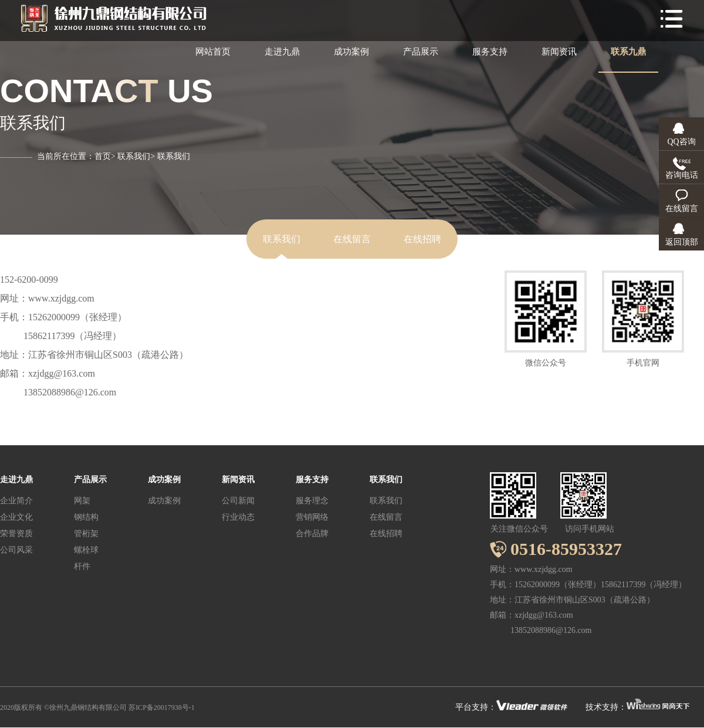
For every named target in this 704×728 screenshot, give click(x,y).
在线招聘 (422, 239)
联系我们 (134, 156)
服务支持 (490, 52)
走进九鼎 (282, 52)
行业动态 (238, 517)
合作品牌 (312, 534)
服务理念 (312, 501)
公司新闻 (238, 501)
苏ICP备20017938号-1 (162, 707)
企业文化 (16, 517)
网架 (82, 501)
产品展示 (421, 52)
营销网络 (312, 517)
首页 (103, 156)
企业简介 (16, 501)
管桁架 (86, 534)
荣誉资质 (16, 534)
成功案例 (351, 52)
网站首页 (213, 52)
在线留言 (352, 239)
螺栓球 (86, 550)
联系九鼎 (628, 52)
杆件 (82, 566)
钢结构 (86, 517)
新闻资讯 (559, 52)
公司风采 (16, 550)
